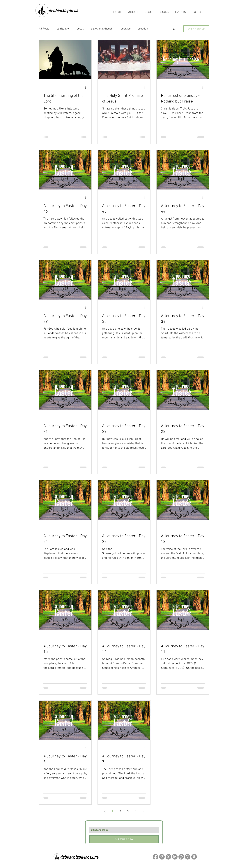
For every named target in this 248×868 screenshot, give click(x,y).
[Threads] (162, 857)
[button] (174, 29)
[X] (168, 857)
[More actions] (86, 88)
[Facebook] (155, 857)
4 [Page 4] (136, 812)
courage (126, 29)
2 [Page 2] (120, 812)
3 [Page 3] (128, 812)
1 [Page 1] (113, 812)
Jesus (80, 29)
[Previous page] (105, 812)
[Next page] (143, 812)
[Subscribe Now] (124, 839)
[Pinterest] (181, 857)
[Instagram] (188, 857)
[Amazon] (194, 857)
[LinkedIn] (175, 857)
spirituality (63, 29)
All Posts (44, 29)
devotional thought (102, 29)
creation (143, 29)
